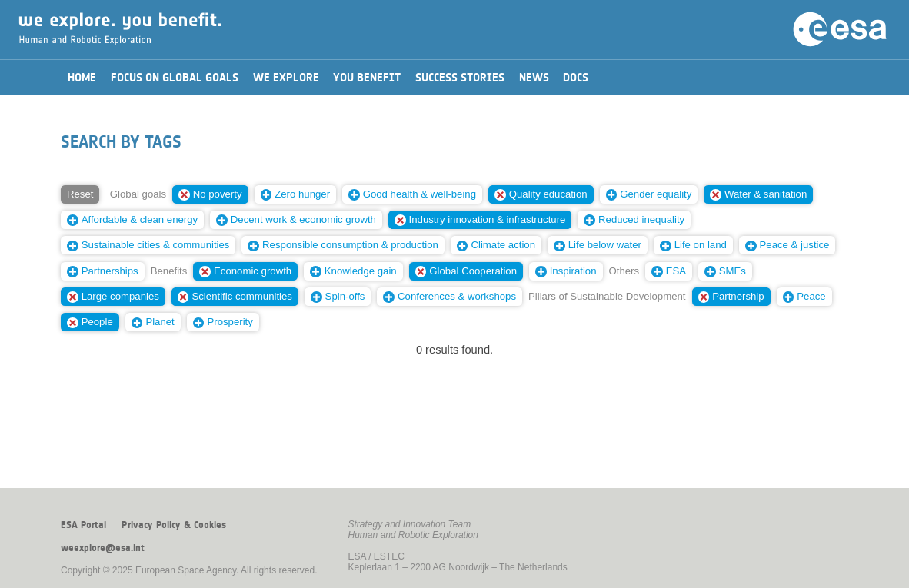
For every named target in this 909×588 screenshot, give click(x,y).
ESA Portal (83, 525)
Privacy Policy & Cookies (174, 525)
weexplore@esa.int (103, 548)
